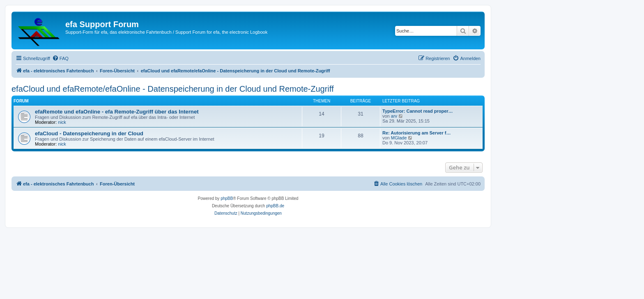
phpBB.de (275, 206)
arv (394, 116)
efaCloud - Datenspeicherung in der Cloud (89, 133)
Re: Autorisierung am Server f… (416, 133)
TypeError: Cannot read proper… (418, 111)
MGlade (399, 138)
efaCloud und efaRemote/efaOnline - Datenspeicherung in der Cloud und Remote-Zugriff (173, 89)
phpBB (227, 198)
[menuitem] (60, 58)
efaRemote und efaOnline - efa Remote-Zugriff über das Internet (117, 112)
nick (62, 122)
